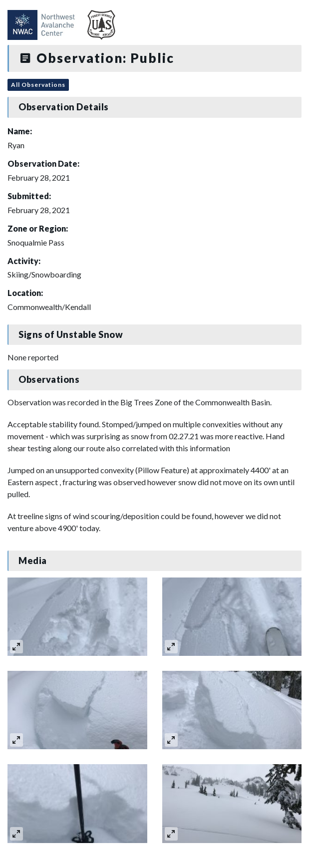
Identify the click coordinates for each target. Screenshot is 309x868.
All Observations (38, 85)
